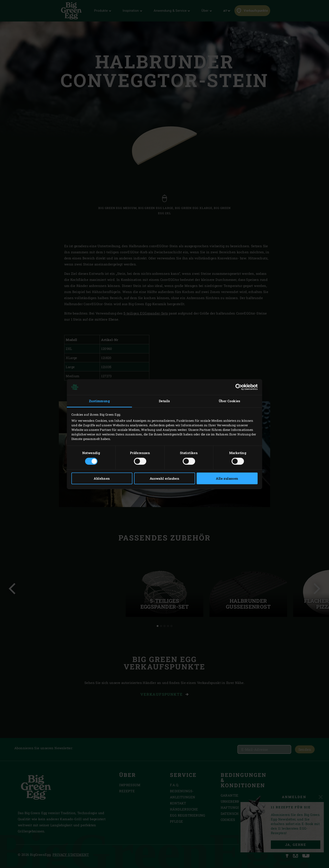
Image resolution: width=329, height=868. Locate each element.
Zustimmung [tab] (99, 401)
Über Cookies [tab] (230, 401)
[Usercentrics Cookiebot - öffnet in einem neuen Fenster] (239, 387)
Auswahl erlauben (164, 478)
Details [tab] (164, 401)
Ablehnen (102, 478)
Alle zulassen (227, 478)
